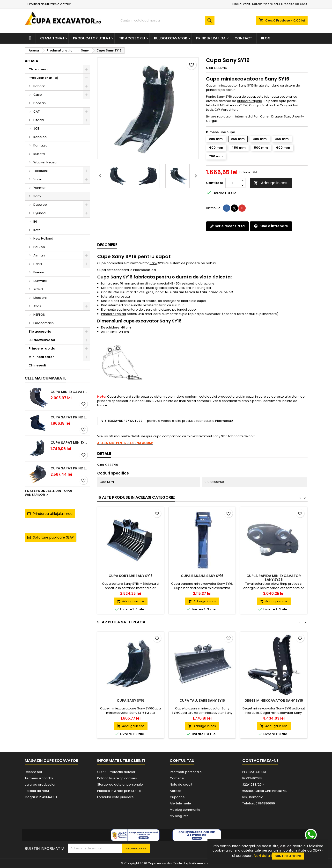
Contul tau (182, 761)
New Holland (43, 238)
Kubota (39, 154)
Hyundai (40, 213)
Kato (37, 230)
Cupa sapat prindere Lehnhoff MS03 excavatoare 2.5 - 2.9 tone (69, 417)
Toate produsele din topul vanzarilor (48, 493)
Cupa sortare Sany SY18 (131, 576)
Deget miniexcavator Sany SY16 (274, 700)
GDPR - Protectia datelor (116, 772)
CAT (37, 112)
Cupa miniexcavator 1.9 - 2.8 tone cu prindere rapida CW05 (69, 392)
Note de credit (181, 784)
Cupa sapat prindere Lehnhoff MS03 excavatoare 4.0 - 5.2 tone (69, 468)
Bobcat (39, 86)
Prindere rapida (211, 38)
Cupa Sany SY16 (131, 700)
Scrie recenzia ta (227, 226)
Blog (266, 38)
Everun (39, 272)
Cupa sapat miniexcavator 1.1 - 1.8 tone (69, 443)
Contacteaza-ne (260, 761)
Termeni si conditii (39, 778)
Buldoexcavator (171, 38)
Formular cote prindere (115, 797)
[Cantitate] (233, 183)
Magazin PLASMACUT (41, 797)
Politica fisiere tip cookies (117, 778)
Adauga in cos (270, 183)
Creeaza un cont (294, 4)
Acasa (31, 61)
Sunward (40, 281)
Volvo (38, 179)
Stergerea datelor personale (120, 784)
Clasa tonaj (52, 38)
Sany (37, 196)
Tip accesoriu (132, 38)
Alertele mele (180, 803)
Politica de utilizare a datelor (50, 4)
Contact (243, 38)
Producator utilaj (92, 38)
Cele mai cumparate (45, 378)
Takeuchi (41, 171)
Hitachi (39, 120)
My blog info (179, 816)
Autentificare (262, 4)
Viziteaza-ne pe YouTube (122, 421)
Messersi (40, 298)
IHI (35, 222)
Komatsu (40, 145)
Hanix (38, 264)
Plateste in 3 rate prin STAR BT (120, 791)
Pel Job (39, 247)
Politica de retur (37, 791)
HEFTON (39, 315)
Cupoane (177, 797)
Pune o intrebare (271, 226)
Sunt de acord (288, 856)
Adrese (176, 791)
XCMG (38, 289)
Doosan (40, 103)
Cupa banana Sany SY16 (202, 576)
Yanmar (40, 188)
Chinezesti (37, 365)
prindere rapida (250, 101)
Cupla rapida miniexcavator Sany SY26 (274, 578)
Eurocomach (44, 323)
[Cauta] (166, 21)
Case (38, 95)
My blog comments (185, 810)
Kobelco (40, 137)
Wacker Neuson (46, 162)
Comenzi (177, 778)
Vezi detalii (263, 856)
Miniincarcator (41, 357)
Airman (39, 255)
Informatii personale (186, 772)
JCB (36, 128)
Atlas (37, 306)
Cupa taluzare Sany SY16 (202, 700)
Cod (210, 68)
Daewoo (40, 205)
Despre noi (33, 772)
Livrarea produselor (40, 784)
